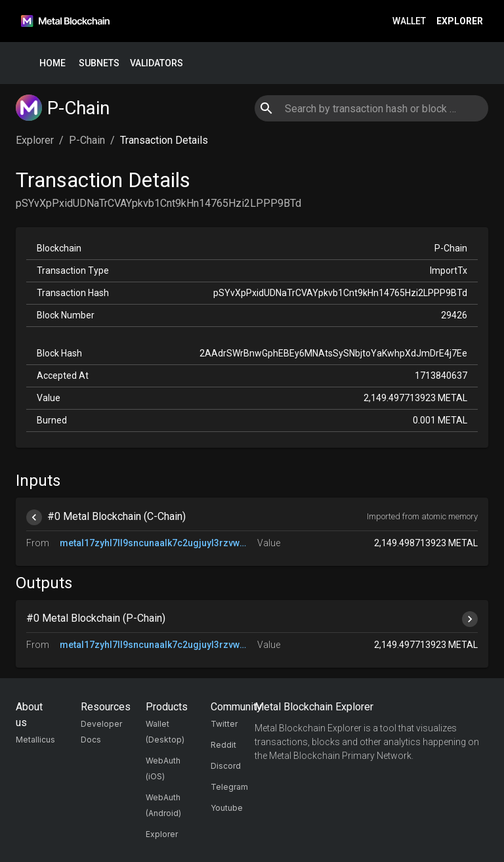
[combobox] (371, 108)
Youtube (227, 808)
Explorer (460, 21)
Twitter (224, 724)
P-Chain (87, 140)
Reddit (223, 745)
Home (52, 63)
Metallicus (35, 740)
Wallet (409, 21)
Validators (157, 63)
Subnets (99, 63)
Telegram (229, 787)
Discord (226, 766)
